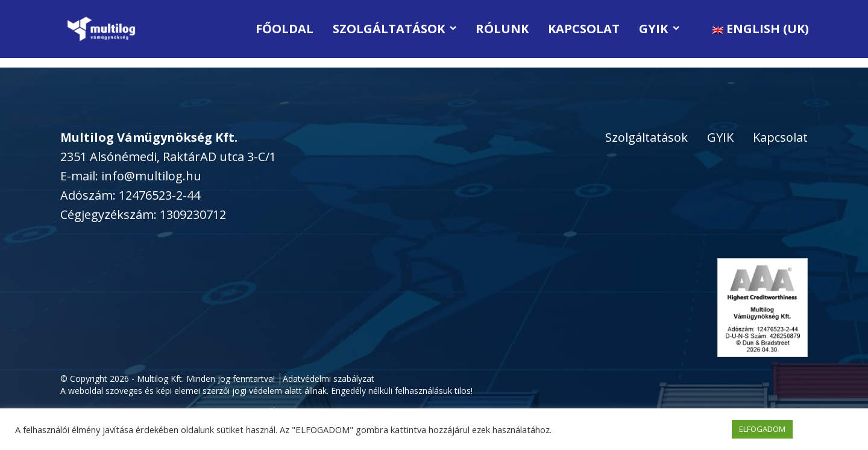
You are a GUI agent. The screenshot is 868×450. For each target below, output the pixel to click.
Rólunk (502, 29)
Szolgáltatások (395, 29)
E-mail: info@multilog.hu (131, 176)
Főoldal (285, 29)
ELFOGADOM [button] (762, 429)
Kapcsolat (584, 29)
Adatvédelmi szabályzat (329, 379)
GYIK (659, 29)
